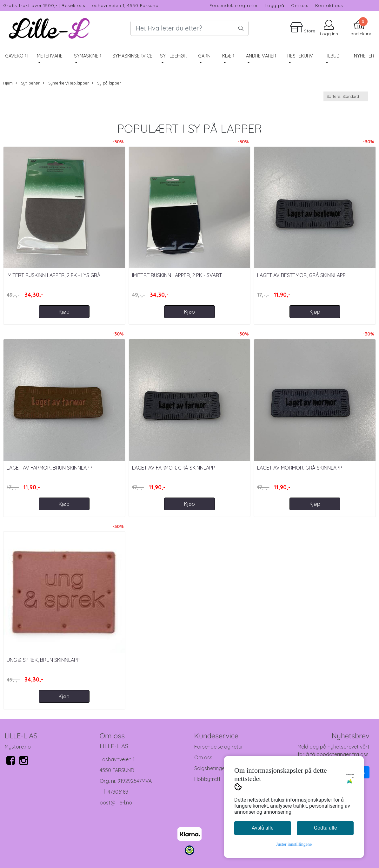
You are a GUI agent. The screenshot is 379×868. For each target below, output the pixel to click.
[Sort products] (346, 96)
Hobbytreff (207, 779)
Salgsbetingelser (214, 768)
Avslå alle (263, 828)
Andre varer (261, 56)
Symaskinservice (132, 56)
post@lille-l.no (116, 803)
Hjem (8, 83)
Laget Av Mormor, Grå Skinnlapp (300, 468)
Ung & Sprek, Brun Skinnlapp (43, 660)
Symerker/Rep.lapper (66, 83)
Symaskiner (88, 56)
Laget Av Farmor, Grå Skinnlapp (173, 468)
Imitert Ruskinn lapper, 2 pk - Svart (177, 275)
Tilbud (332, 56)
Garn (204, 56)
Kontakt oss (329, 5)
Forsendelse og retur (234, 5)
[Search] (189, 28)
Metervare (50, 56)
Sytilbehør (173, 56)
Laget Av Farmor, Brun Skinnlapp (50, 468)
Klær (228, 56)
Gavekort (17, 56)
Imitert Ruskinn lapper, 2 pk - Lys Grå (54, 275)
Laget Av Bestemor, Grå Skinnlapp (301, 275)
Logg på (275, 5)
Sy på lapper (106, 83)
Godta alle (325, 828)
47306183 (118, 792)
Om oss (300, 5)
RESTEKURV (300, 56)
